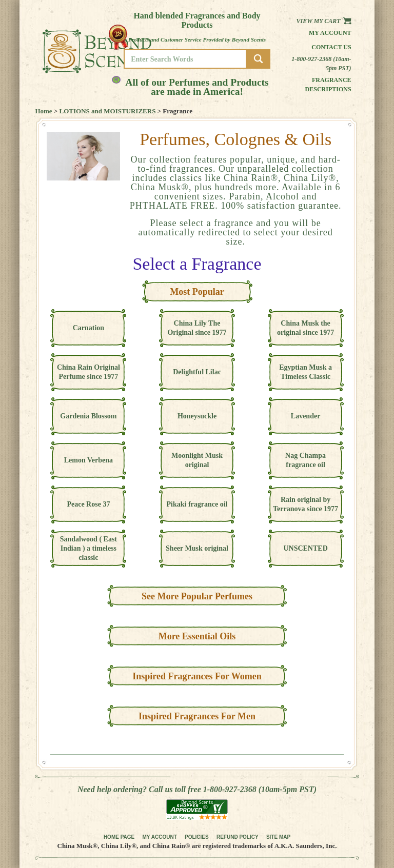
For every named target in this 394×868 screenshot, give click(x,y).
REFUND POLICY (238, 837)
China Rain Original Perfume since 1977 (88, 372)
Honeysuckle (197, 416)
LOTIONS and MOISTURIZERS (108, 111)
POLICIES (197, 837)
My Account (330, 33)
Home (43, 111)
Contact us (331, 47)
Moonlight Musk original (197, 460)
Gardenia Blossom (88, 416)
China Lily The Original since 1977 (197, 328)
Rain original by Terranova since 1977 (306, 504)
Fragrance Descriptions (328, 85)
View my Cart (324, 21)
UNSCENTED (305, 548)
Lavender (306, 416)
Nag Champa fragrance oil (306, 460)
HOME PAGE (119, 837)
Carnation (88, 328)
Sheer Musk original (197, 548)
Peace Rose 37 (88, 504)
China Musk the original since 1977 (306, 328)
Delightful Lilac (197, 372)
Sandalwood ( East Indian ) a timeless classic (88, 548)
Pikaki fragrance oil (197, 504)
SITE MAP (278, 837)
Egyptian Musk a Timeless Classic (306, 372)
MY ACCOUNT (160, 837)
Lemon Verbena (88, 460)
